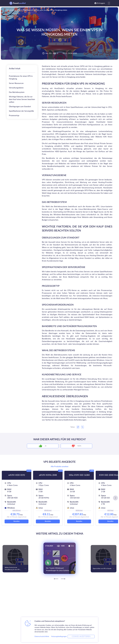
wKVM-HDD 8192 (17, 475)
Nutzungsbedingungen (59, 637)
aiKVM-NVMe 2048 (48, 475)
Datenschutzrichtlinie (42, 637)
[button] (115, 498)
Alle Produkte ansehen (60, 467)
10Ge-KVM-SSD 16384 (79, 475)
